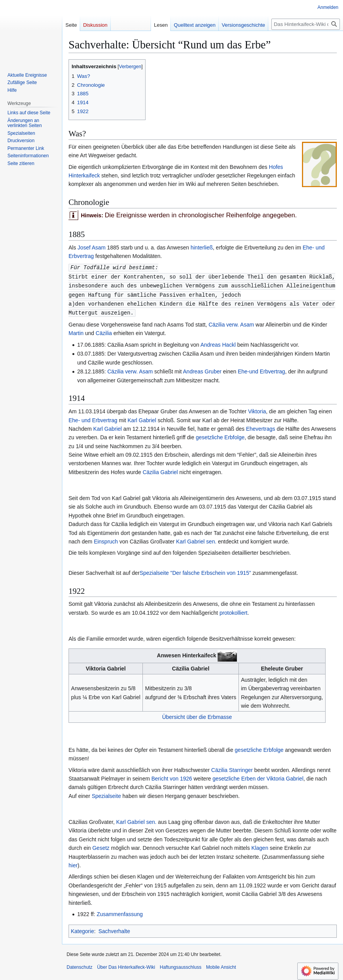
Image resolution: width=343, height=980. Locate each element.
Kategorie (82, 929)
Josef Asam (92, 248)
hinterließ (202, 248)
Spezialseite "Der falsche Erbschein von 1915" (196, 571)
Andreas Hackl (218, 342)
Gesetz (101, 846)
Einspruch (106, 539)
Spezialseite (106, 794)
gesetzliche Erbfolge (220, 435)
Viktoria (257, 409)
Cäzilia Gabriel (160, 470)
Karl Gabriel (142, 418)
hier (73, 863)
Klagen (260, 846)
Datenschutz (80, 965)
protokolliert (233, 610)
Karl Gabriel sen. (196, 539)
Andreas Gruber (202, 369)
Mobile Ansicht (221, 965)
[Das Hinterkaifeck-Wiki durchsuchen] (306, 24)
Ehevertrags (260, 426)
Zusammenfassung (120, 912)
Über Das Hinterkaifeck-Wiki (126, 965)
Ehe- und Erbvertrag (93, 418)
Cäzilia (104, 331)
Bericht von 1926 (172, 776)
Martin (77, 331)
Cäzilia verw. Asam (231, 322)
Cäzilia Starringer (232, 768)
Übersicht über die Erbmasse (197, 715)
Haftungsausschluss (181, 965)
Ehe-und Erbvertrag (261, 369)
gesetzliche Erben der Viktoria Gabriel (258, 776)
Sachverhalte (114, 929)
